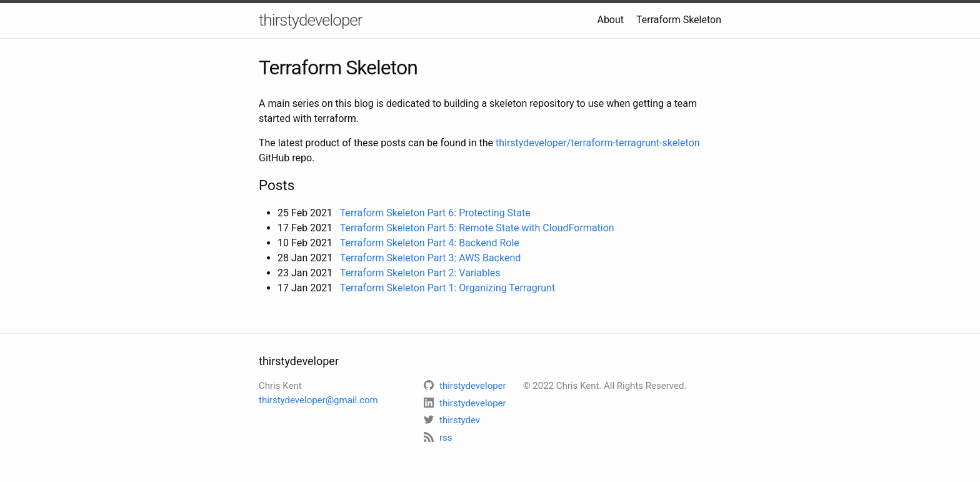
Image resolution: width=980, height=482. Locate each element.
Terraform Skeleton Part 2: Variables (420, 273)
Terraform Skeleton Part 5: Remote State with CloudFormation (477, 228)
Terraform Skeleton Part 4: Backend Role (430, 243)
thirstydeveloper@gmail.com (318, 400)
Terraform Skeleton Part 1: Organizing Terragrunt (447, 288)
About (610, 20)
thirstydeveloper (310, 20)
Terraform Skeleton (679, 20)
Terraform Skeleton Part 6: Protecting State (435, 213)
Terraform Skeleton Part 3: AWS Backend (430, 258)
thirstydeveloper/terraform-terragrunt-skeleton (598, 143)
